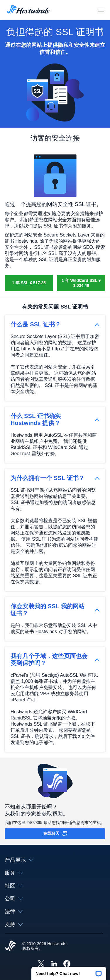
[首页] (28, 10)
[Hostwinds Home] (11, 946)
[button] (69, 972)
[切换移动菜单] (101, 10)
